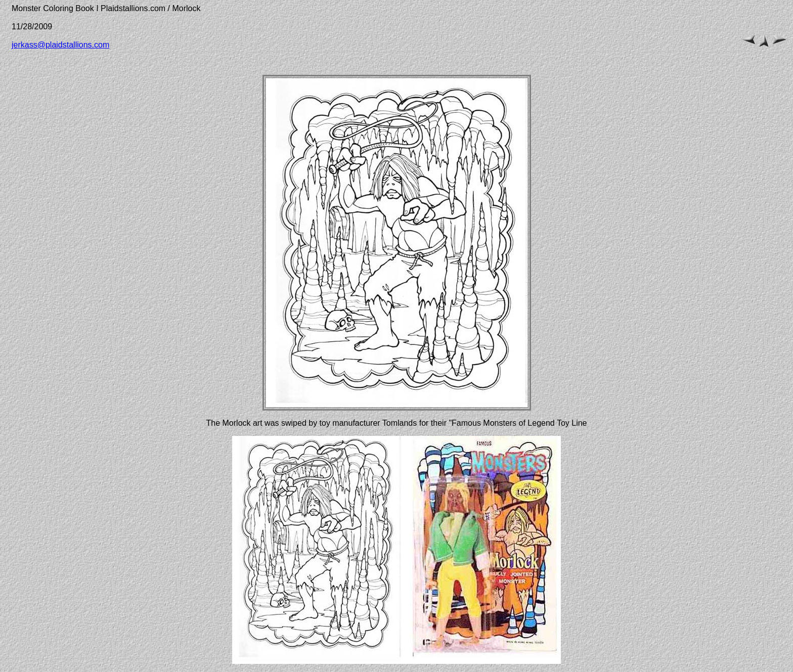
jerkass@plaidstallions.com (60, 45)
